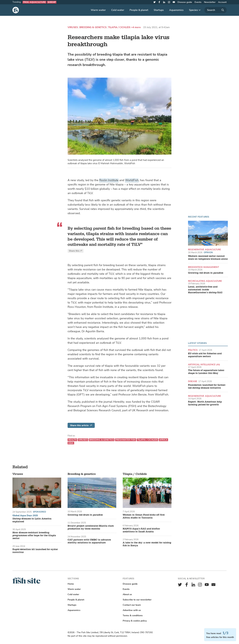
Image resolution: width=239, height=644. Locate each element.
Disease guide (185, 2)
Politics (193, 350)
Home (71, 584)
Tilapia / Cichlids (119, 27)
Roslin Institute (109, 180)
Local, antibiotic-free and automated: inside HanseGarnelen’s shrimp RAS (205, 290)
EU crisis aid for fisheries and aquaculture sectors (205, 355)
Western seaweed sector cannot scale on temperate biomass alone (208, 258)
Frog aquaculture (34, 2)
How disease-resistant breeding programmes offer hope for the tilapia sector (34, 536)
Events (198, 2)
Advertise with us (132, 610)
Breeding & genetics (93, 27)
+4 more (136, 27)
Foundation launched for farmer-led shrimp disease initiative (207, 387)
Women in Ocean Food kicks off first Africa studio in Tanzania (144, 516)
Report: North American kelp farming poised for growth (205, 403)
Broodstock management (204, 267)
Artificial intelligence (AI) (204, 365)
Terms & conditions (133, 615)
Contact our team (132, 605)
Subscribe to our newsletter (137, 600)
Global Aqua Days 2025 (25, 516)
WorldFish (132, 180)
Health (72, 440)
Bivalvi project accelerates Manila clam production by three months (91, 527)
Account (222, 2)
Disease (193, 381)
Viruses (73, 27)
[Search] (216, 10)
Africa (163, 440)
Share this (76, 251)
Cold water (118, 10)
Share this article (81, 425)
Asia (71, 443)
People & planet (139, 10)
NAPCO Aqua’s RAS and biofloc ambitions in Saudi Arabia (141, 530)
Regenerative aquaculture (204, 250)
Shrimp (52, 2)
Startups (159, 10)
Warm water (98, 10)
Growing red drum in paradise (206, 273)
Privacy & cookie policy (135, 621)
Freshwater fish (126, 440)
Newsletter (210, 2)
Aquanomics (176, 10)
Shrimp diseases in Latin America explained (32, 520)
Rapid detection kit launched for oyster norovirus (35, 551)
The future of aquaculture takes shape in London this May (206, 372)
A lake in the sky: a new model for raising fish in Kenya (147, 544)
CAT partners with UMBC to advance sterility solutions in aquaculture (89, 541)
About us (127, 594)
